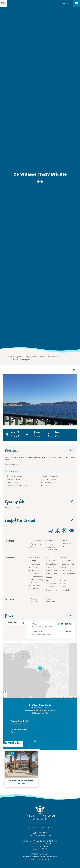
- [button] (6, 695)
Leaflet (54, 697)
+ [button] (6, 692)
